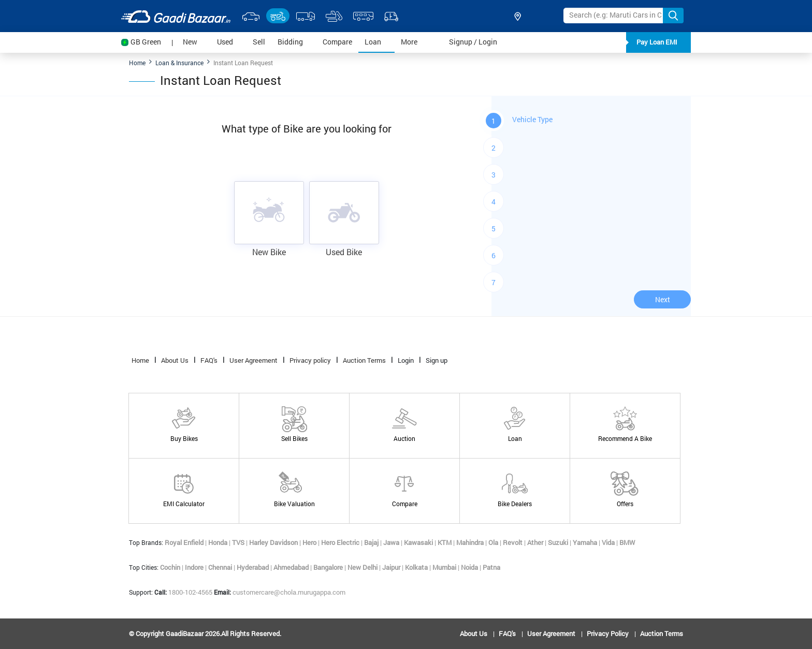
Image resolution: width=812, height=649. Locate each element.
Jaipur (392, 567)
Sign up (437, 360)
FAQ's (209, 360)
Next (663, 299)
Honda (219, 542)
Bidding (297, 41)
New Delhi (363, 567)
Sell (262, 41)
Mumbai (445, 567)
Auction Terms (364, 360)
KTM (445, 542)
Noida (470, 567)
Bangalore (329, 567)
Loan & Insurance (179, 63)
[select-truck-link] (306, 16)
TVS (239, 542)
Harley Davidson (274, 542)
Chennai (221, 567)
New (197, 41)
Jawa (392, 542)
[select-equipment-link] (334, 16)
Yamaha (586, 542)
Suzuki (559, 542)
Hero (310, 542)
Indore (195, 567)
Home (137, 63)
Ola (494, 542)
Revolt (513, 542)
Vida (609, 542)
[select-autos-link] (391, 16)
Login (406, 360)
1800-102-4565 (184, 592)
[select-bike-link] (278, 16)
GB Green (146, 42)
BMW (627, 542)
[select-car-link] (251, 16)
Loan (380, 41)
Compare (340, 41)
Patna (491, 567)
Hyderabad (253, 567)
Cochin (171, 567)
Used (232, 41)
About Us (175, 360)
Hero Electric (341, 542)
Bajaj (372, 542)
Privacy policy (310, 360)
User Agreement (253, 360)
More (416, 41)
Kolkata (417, 567)
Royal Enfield (185, 542)
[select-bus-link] (363, 16)
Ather (536, 542)
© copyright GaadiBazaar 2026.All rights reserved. (205, 633)
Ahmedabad (292, 567)
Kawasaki (419, 542)
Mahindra (471, 542)
